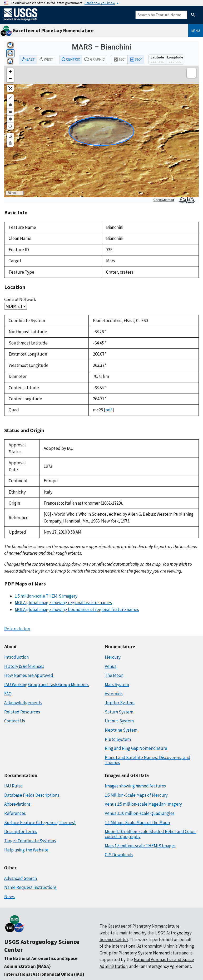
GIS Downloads (119, 855)
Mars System (117, 684)
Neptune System (121, 730)
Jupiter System (120, 703)
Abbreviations (17, 804)
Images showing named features (135, 786)
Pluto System (118, 739)
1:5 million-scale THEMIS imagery (46, 596)
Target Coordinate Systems (30, 841)
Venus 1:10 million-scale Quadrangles (140, 813)
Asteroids (114, 694)
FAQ (8, 694)
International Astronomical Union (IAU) (44, 974)
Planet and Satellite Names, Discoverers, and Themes (148, 760)
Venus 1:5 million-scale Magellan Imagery (143, 804)
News (9, 897)
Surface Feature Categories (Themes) (40, 823)
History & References (24, 666)
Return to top (17, 629)
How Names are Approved (29, 675)
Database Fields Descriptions (32, 795)
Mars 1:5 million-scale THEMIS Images (140, 846)
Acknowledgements (23, 703)
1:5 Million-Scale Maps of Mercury (136, 795)
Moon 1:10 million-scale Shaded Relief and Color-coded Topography (151, 834)
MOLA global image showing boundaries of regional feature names (77, 609)
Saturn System (119, 712)
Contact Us (15, 721)
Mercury (113, 657)
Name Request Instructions (30, 887)
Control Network (20, 299)
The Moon (114, 675)
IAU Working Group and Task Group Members (46, 684)
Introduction (16, 657)
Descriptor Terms (21, 831)
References (15, 813)
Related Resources (22, 712)
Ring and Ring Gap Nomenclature (136, 748)
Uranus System (119, 721)
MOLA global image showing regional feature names (63, 603)
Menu (196, 31)
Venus (111, 666)
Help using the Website (26, 850)
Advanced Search (21, 878)
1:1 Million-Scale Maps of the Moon (137, 823)
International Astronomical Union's (145, 946)
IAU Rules (13, 786)
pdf (109, 410)
